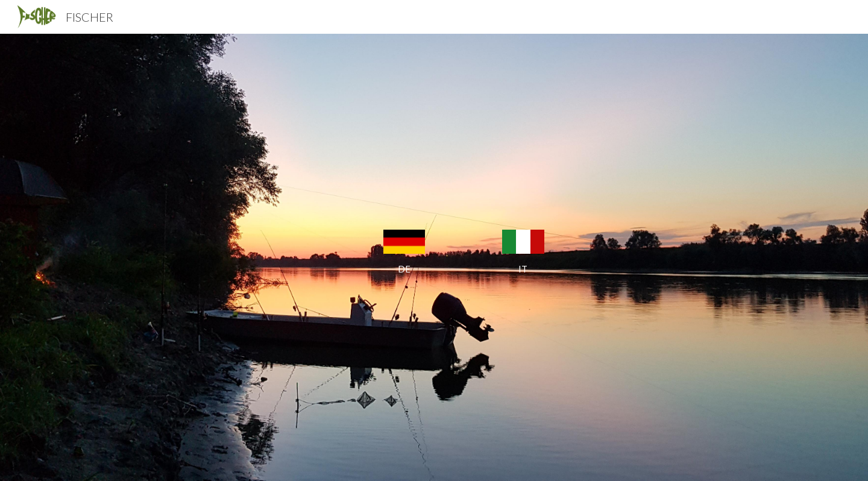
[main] (404, 269)
